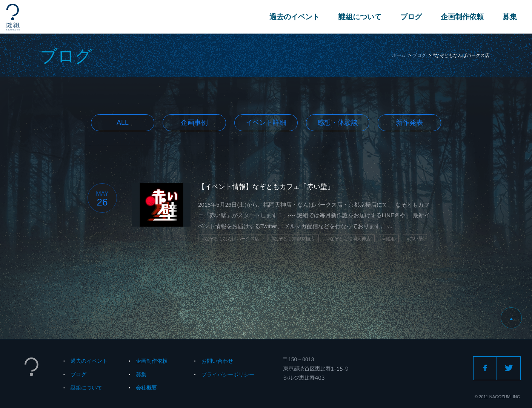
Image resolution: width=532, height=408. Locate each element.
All (123, 123)
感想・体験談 (338, 123)
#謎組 (389, 239)
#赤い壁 (415, 239)
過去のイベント (294, 17)
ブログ (411, 17)
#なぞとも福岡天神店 (349, 239)
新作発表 (409, 123)
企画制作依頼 (462, 17)
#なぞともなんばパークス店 (231, 239)
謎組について (360, 17)
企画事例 (194, 123)
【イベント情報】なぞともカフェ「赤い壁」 (266, 187)
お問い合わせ (217, 361)
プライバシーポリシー (228, 374)
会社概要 (146, 388)
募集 (510, 17)
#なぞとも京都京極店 (293, 239)
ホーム (399, 55)
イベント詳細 (266, 123)
